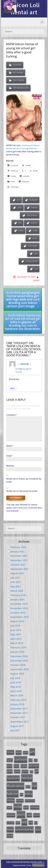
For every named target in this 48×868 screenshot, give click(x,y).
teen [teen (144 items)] (10, 829)
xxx (36, 269)
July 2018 (15, 678)
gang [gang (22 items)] (31, 772)
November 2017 (19, 713)
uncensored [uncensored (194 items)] (24, 829)
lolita (21, 230)
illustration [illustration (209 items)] (15, 786)
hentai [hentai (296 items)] (27, 778)
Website (10, 466)
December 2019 (19, 604)
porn (35, 238)
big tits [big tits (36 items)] (10, 760)
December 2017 (19, 709)
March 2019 (17, 643)
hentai (34, 207)
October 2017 (18, 717)
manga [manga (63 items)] (11, 800)
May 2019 (15, 634)
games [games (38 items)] (17, 771)
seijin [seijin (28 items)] (18, 823)
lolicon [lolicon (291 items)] (13, 794)
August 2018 (17, 674)
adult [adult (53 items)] (19, 752)
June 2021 (16, 582)
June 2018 (16, 682)
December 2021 (19, 556)
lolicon (34, 223)
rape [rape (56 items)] (29, 815)
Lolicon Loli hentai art (24, 9)
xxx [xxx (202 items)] (38, 829)
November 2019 (19, 608)
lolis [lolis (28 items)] (22, 794)
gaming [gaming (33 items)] (25, 771)
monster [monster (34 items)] (20, 800)
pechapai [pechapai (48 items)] (35, 807)
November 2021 (19, 560)
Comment (12, 415)
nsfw (35, 230)
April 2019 (16, 639)
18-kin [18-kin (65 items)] (10, 752)
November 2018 (19, 661)
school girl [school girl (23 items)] (10, 823)
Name (10, 446)
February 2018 (18, 700)
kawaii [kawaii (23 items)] (28, 787)
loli (20, 223)
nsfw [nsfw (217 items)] (18, 807)
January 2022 (17, 551)
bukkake (33, 200)
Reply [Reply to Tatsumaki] (13, 388)
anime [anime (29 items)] (26, 752)
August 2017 (17, 726)
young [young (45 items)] (10, 836)
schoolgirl (33, 246)
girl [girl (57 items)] (37, 771)
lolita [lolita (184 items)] (29, 794)
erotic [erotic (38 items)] (16, 766)
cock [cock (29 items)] (31, 760)
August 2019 (17, 621)
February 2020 (18, 595)
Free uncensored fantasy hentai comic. (25, 862)
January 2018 (17, 704)
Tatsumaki (24, 364)
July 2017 (15, 730)
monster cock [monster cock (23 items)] (30, 801)
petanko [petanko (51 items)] (11, 815)
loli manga (18, 72)
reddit (36, 280)
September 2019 (19, 617)
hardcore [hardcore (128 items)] (13, 778)
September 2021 (19, 569)
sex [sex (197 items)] (24, 822)
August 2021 (17, 573)
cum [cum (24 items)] (36, 760)
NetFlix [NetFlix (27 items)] (9, 807)
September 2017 (19, 722)
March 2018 (17, 695)
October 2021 (18, 565)
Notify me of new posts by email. (22, 491)
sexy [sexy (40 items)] (31, 822)
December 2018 (19, 656)
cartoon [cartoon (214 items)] (21, 759)
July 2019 (15, 626)
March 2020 (17, 591)
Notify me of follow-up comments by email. (24, 480)
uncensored (31, 261)
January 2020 (17, 599)
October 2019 (18, 613)
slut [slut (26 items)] (36, 823)
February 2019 (18, 647)
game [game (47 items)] (10, 771)
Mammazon (38, 865)
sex (36, 253)
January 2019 (17, 652)
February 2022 (18, 547)
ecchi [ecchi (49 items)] (9, 766)
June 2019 (16, 630)
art (18, 200)
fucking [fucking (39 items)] (24, 766)
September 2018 (19, 669)
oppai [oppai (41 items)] (26, 807)
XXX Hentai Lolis (21, 88)
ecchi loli (17, 65)
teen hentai (19, 80)
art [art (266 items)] (32, 752)
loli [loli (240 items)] (34, 786)
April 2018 (16, 691)
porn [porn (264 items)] (21, 814)
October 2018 (18, 665)
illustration (32, 215)
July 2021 (15, 578)
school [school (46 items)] (37, 815)
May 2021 (15, 586)
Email (10, 456)
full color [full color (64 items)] (34, 766)
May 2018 (15, 687)
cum (19, 207)
